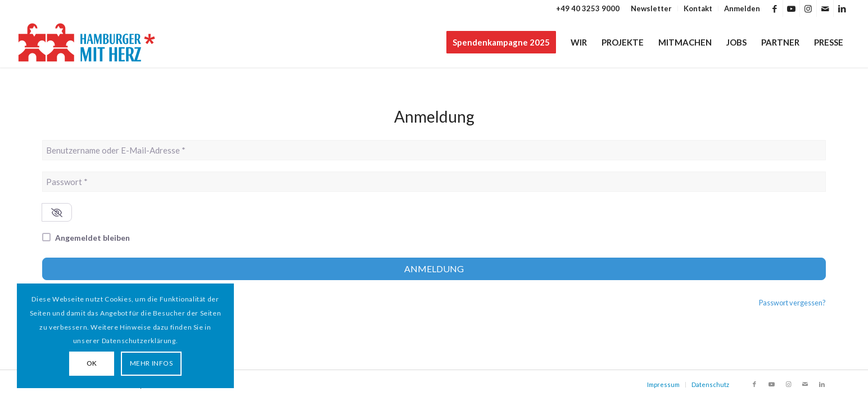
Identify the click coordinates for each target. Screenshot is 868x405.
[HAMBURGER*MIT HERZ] (87, 42)
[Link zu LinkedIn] (842, 8)
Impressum (663, 384)
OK (92, 363)
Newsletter (651, 8)
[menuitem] (652, 8)
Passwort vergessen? (792, 303)
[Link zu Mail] (825, 8)
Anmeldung (434, 269)
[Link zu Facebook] (774, 8)
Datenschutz (710, 384)
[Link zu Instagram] (808, 8)
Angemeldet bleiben (92, 238)
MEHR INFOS (152, 363)
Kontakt (698, 8)
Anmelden (742, 8)
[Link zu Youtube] (791, 8)
